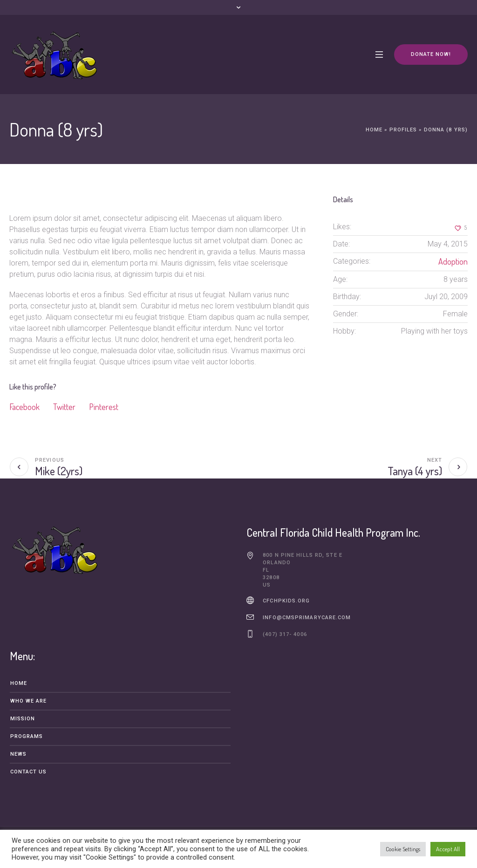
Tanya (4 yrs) (415, 471)
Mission (23, 719)
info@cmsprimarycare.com (307, 618)
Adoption (453, 261)
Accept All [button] (448, 849)
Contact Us (29, 772)
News (18, 754)
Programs (27, 736)
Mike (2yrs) (59, 471)
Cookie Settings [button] (403, 849)
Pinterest (104, 407)
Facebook (24, 407)
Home (374, 130)
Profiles (403, 130)
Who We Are (29, 701)
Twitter (64, 407)
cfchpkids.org (286, 601)
